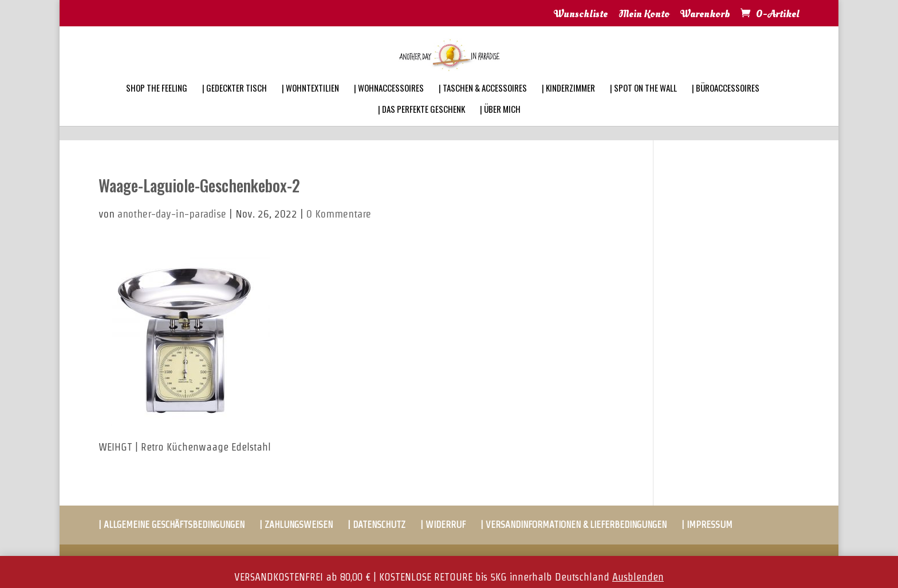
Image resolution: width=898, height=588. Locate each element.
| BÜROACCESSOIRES (726, 103)
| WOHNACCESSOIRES (389, 103)
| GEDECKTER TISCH (235, 103)
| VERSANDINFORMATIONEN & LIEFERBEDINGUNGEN (574, 525)
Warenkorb (705, 15)
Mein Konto (644, 15)
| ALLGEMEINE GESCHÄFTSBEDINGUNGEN (172, 525)
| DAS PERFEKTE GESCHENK (422, 124)
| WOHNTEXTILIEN (310, 103)
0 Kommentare (339, 214)
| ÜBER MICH (500, 124)
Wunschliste (581, 15)
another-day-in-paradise (172, 214)
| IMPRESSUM (707, 525)
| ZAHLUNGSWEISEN (296, 525)
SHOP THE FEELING (157, 103)
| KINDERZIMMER (568, 103)
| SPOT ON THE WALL (643, 103)
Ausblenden (638, 577)
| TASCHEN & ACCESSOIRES (483, 103)
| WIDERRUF (443, 525)
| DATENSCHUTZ (377, 525)
